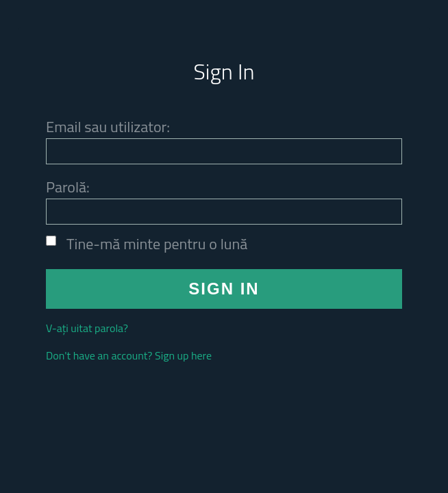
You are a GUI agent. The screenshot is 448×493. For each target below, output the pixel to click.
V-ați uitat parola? (87, 328)
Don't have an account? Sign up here (129, 355)
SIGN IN (224, 289)
